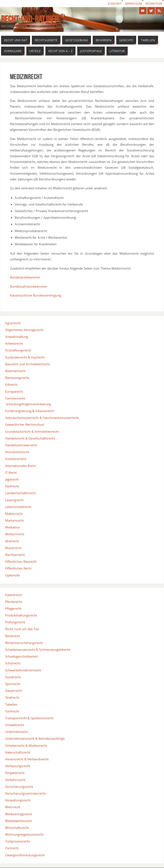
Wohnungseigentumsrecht (24, 834)
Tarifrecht (12, 711)
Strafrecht (12, 697)
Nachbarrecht (15, 555)
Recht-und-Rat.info (30, 19)
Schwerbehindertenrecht (23, 670)
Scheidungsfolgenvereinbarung (28, 404)
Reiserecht (13, 636)
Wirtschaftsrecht (17, 828)
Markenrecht (14, 520)
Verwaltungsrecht (18, 800)
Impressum (134, 4)
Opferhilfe (13, 575)
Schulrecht (13, 663)
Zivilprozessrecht (18, 841)
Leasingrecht (14, 500)
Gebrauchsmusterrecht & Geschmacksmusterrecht (42, 418)
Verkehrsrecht (15, 780)
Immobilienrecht (17, 452)
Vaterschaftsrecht (18, 752)
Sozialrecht (13, 677)
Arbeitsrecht (14, 343)
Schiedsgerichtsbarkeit (21, 656)
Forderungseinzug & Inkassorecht (29, 411)
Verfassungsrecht (18, 766)
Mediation (13, 527)
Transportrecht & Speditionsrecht (29, 718)
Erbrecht (11, 384)
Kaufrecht (12, 486)
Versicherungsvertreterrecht (25, 793)
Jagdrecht (12, 479)
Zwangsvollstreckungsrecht (25, 855)
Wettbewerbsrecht (18, 821)
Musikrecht (13, 548)
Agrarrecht (13, 323)
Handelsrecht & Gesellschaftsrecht (30, 438)
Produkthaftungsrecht (21, 615)
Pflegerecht (13, 608)
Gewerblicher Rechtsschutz (25, 424)
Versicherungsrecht (19, 787)
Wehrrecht (13, 807)
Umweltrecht (15, 725)
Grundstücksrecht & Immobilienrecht (32, 431)
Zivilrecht (12, 848)
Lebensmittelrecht (18, 507)
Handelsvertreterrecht (21, 445)
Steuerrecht (13, 691)
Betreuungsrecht (17, 378)
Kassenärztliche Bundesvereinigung (36, 295)
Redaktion (154, 4)
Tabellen (11, 704)
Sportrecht (13, 684)
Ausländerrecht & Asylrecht (25, 357)
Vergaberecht (15, 773)
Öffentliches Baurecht (21, 561)
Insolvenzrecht (16, 459)
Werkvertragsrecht (19, 814)
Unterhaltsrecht (16, 732)
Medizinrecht (15, 534)
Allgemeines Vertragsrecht (24, 330)
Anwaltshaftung (17, 337)
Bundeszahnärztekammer (29, 286)
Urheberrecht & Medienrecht (26, 745)
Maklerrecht (14, 514)
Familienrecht (15, 398)
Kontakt (115, 4)
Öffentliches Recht (18, 568)
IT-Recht (11, 473)
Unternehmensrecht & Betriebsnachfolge (35, 738)
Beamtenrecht (15, 371)
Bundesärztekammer (25, 277)
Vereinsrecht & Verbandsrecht (27, 759)
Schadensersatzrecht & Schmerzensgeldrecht (38, 650)
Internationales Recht (20, 466)
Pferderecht (14, 602)
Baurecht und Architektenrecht (27, 364)
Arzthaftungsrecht (18, 350)
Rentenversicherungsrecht (24, 643)
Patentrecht (13, 595)
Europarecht (14, 391)
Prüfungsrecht (15, 622)
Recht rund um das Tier (22, 629)
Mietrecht (12, 541)
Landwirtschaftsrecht (20, 493)
